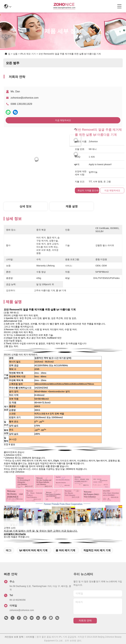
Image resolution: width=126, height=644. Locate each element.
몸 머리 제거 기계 (65, 550)
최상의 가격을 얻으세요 (89, 190)
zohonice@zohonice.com (25, 98)
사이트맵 (30, 637)
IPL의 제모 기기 (28, 54)
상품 (15, 54)
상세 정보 (25, 206)
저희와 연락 (85, 621)
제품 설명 (72, 206)
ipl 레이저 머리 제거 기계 (33, 550)
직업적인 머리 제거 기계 (97, 550)
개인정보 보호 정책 (14, 637)
